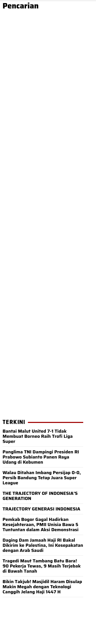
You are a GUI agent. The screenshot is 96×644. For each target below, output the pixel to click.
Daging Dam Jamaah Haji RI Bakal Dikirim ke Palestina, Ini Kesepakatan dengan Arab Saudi (43, 545)
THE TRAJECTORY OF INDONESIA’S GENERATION (40, 496)
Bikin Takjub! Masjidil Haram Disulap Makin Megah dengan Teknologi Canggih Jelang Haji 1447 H (42, 587)
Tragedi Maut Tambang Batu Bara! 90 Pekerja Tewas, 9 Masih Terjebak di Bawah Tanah (42, 566)
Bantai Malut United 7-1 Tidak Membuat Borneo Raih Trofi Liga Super (38, 436)
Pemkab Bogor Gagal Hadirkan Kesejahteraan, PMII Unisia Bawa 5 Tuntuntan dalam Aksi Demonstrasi (41, 525)
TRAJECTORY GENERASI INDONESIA (41, 509)
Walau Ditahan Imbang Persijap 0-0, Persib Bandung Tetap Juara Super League (42, 478)
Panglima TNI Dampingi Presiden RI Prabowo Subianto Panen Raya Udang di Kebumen (41, 457)
